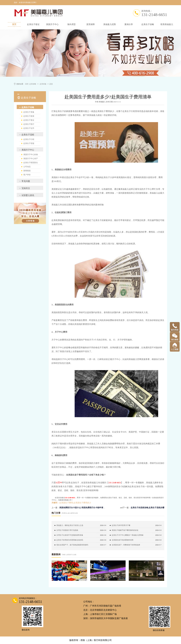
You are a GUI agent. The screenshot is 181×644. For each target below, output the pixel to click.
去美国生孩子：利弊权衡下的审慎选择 (126, 545)
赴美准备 (43, 84)
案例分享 (129, 24)
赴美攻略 (33, 84)
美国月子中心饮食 (31, 154)
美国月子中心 (52, 24)
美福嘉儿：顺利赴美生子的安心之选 (70, 525)
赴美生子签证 (33, 24)
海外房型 (71, 24)
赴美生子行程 (29, 139)
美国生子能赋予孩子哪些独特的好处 (125, 530)
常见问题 (26, 181)
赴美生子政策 (29, 116)
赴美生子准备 (29, 112)
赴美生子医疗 (29, 124)
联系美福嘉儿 (167, 24)
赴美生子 (60, 111)
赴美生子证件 (29, 128)
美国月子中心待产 (31, 159)
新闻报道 (27, 171)
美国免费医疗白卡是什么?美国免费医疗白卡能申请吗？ (83, 508)
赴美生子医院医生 (31, 163)
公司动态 (27, 167)
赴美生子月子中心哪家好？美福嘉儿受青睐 (128, 535)
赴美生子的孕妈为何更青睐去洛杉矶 (70, 540)
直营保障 (90, 24)
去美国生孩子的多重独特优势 (123, 540)
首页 (14, 24)
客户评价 (27, 175)
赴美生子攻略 (148, 24)
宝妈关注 (26, 188)
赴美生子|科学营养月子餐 (121, 525)
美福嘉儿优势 (110, 24)
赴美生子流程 (28, 135)
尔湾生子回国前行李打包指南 (67, 530)
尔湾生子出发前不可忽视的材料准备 (70, 535)
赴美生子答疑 (29, 143)
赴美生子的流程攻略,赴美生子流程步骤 (148, 508)
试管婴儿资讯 (28, 195)
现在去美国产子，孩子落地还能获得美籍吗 (72, 545)
